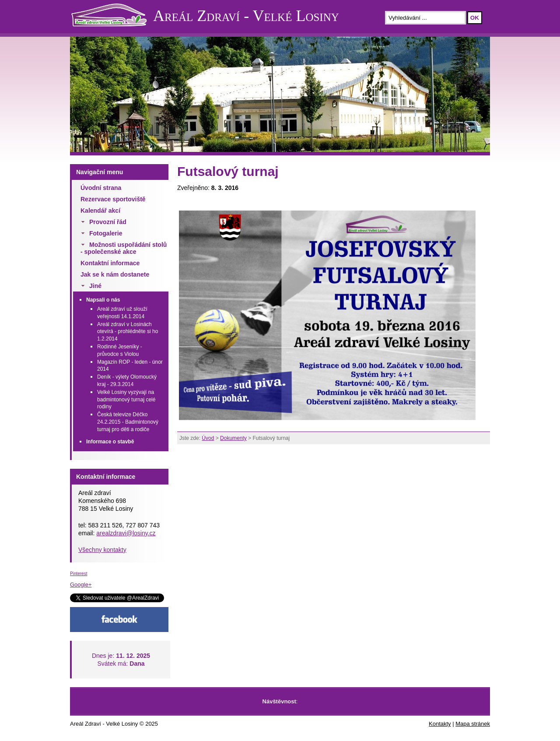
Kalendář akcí (100, 211)
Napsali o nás (103, 300)
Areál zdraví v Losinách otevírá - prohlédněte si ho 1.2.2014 (128, 332)
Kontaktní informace (110, 263)
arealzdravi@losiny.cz (126, 533)
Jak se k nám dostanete (115, 274)
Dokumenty (233, 438)
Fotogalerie (106, 233)
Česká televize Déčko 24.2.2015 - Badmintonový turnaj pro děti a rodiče (128, 422)
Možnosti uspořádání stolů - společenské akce (124, 248)
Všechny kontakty (102, 550)
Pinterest (79, 574)
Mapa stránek (473, 724)
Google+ (81, 585)
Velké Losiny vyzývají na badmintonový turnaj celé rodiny (126, 400)
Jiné (95, 286)
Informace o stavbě (110, 442)
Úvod (208, 438)
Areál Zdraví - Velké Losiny (246, 16)
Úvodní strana (101, 188)
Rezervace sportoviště (113, 199)
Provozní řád (108, 222)
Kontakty (440, 724)
